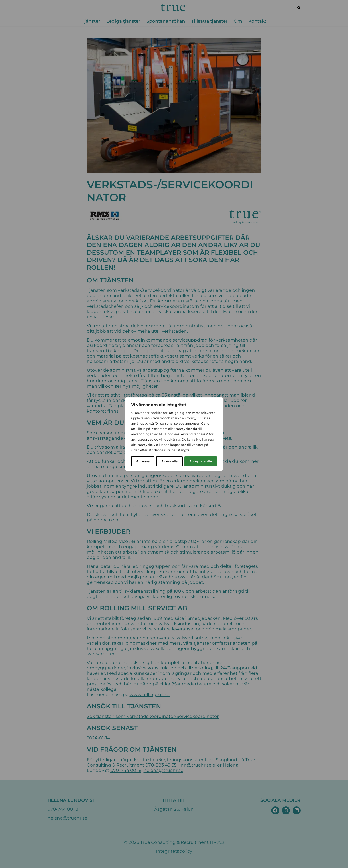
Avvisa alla (169, 461)
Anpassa (143, 461)
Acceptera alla (201, 461)
